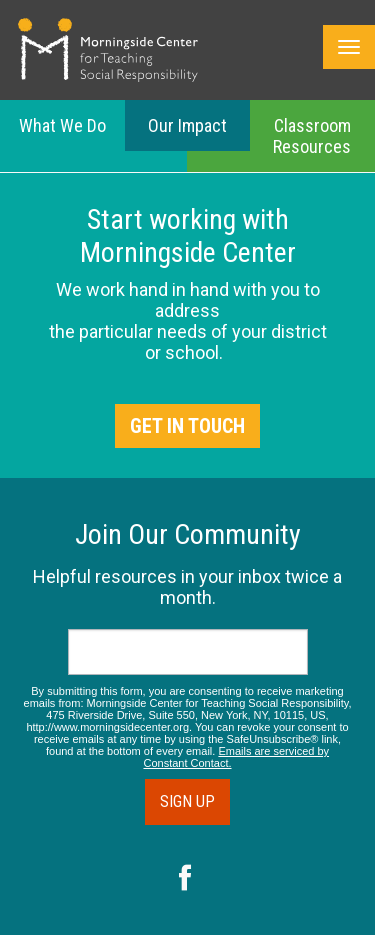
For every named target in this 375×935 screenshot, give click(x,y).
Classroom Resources (312, 136)
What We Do (62, 125)
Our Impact (187, 125)
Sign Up (187, 801)
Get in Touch (187, 426)
